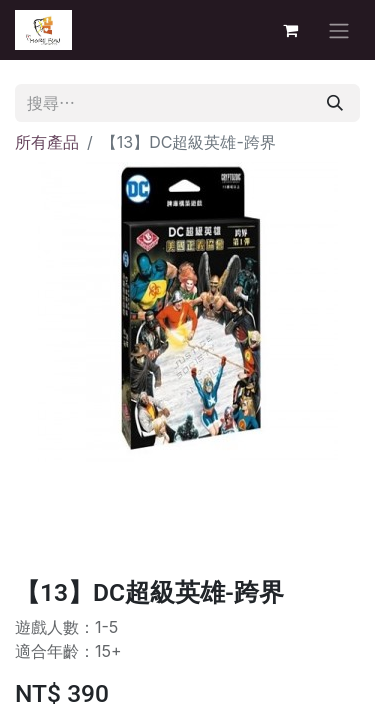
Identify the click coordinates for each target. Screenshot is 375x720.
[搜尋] (335, 103)
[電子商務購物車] (290, 30)
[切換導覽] (339, 30)
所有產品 (47, 142)
